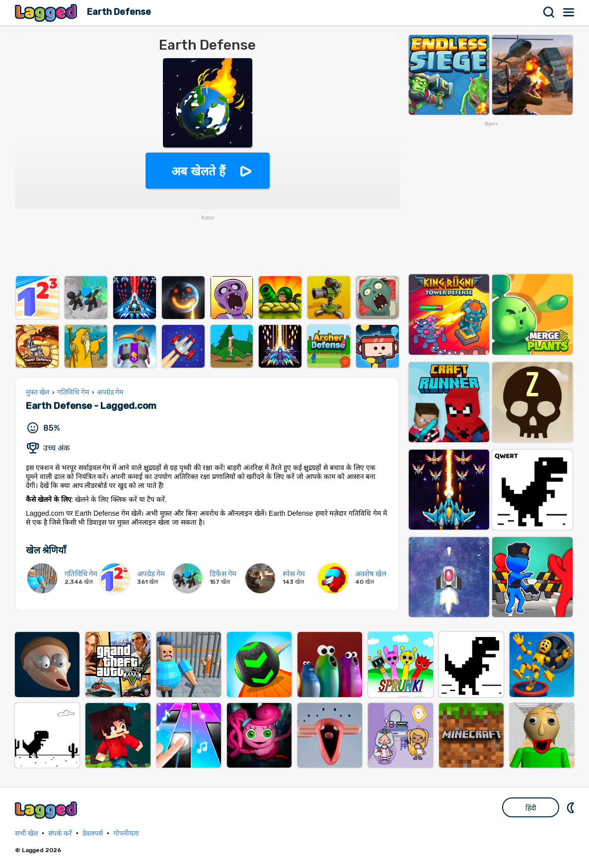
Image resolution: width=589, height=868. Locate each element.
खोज (549, 12)
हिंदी (531, 808)
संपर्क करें (60, 833)
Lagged (47, 13)
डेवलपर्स (93, 833)
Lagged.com (47, 810)
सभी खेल (26, 833)
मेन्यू (569, 12)
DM (572, 807)
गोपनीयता (126, 833)
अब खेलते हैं (198, 171)
